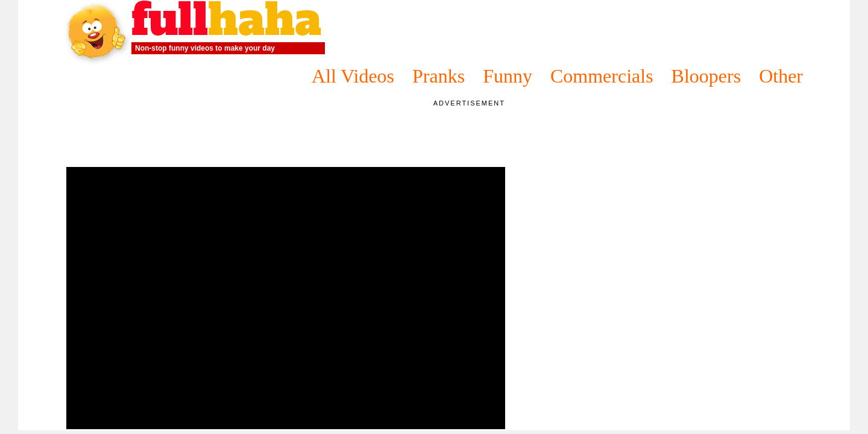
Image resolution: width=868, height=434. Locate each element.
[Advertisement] (286, 136)
